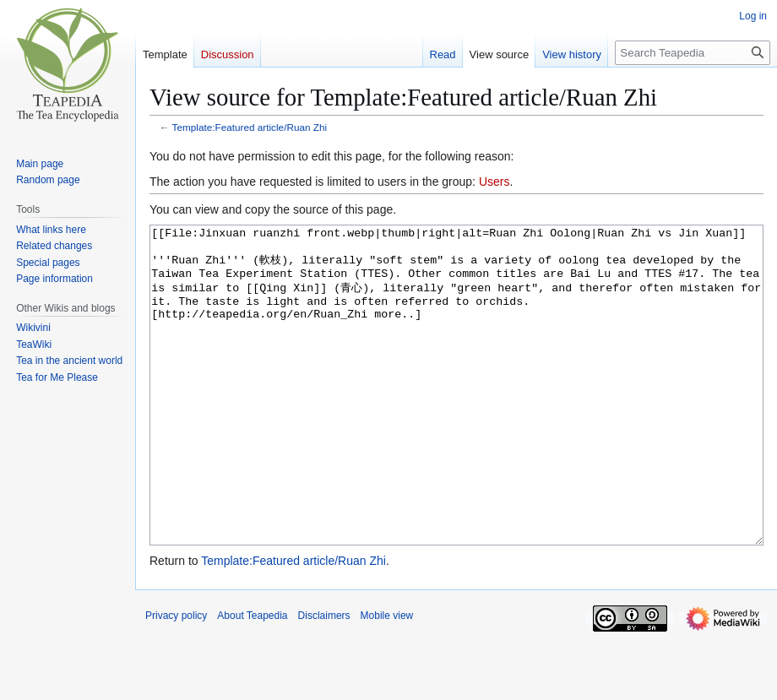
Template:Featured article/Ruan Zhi (250, 127)
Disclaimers (324, 679)
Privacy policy (176, 679)
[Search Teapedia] (693, 53)
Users (494, 182)
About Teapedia (252, 679)
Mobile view (387, 679)
